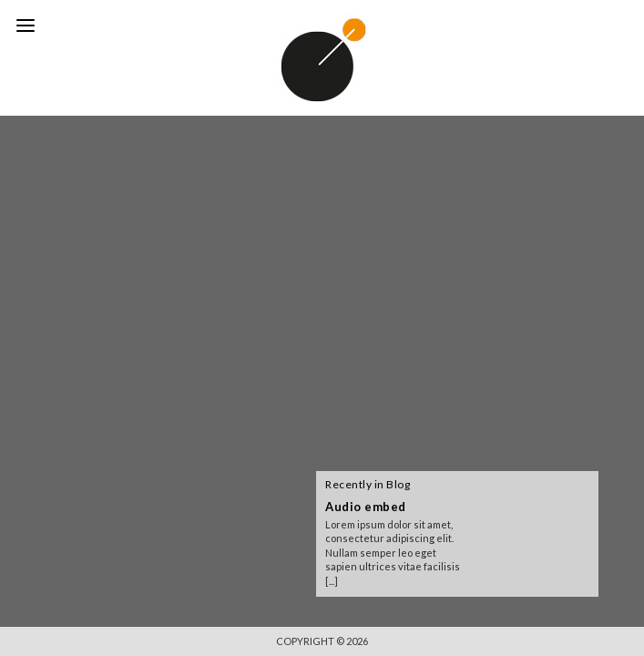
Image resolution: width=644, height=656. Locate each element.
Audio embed (366, 507)
